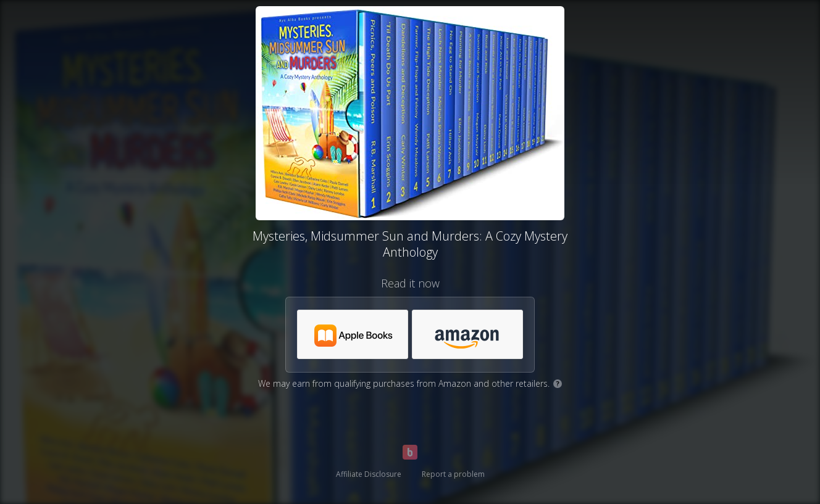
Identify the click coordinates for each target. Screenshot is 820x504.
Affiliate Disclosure (369, 474)
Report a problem (453, 474)
